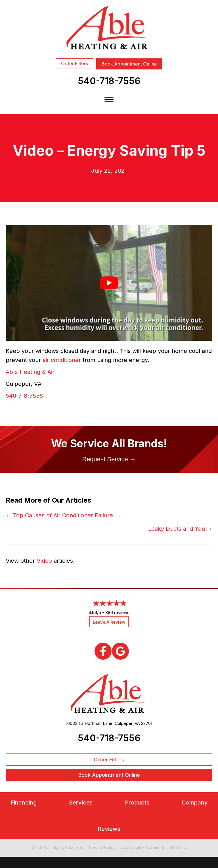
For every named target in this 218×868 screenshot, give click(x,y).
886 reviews (117, 612)
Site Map (178, 847)
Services (81, 803)
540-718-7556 (109, 81)
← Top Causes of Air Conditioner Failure (59, 515)
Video (44, 561)
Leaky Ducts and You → (180, 529)
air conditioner (62, 360)
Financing (24, 803)
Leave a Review (109, 622)
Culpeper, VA (127, 723)
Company (195, 803)
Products (137, 803)
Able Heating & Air (30, 372)
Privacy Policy (102, 847)
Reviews (109, 829)
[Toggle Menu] (109, 99)
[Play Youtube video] (109, 283)
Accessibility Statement (143, 847)
